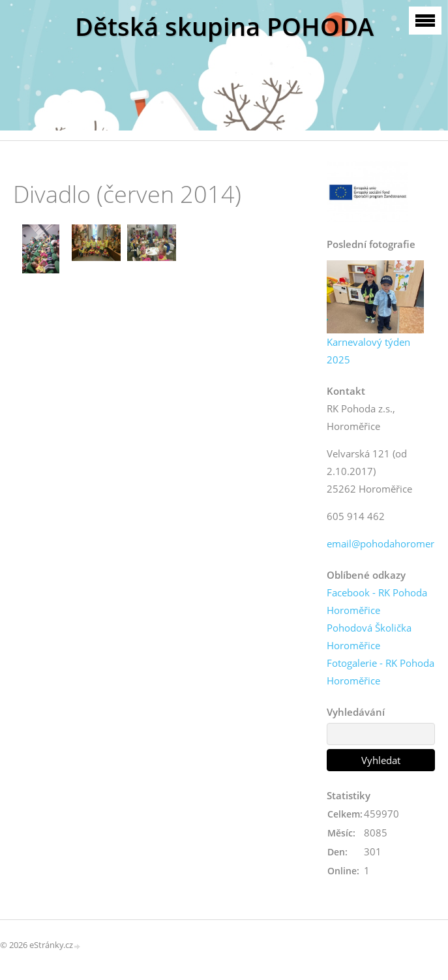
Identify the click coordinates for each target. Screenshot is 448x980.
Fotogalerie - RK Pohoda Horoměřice (381, 672)
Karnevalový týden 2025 (368, 351)
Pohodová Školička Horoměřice (369, 636)
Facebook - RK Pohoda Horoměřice (377, 601)
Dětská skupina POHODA (224, 26)
